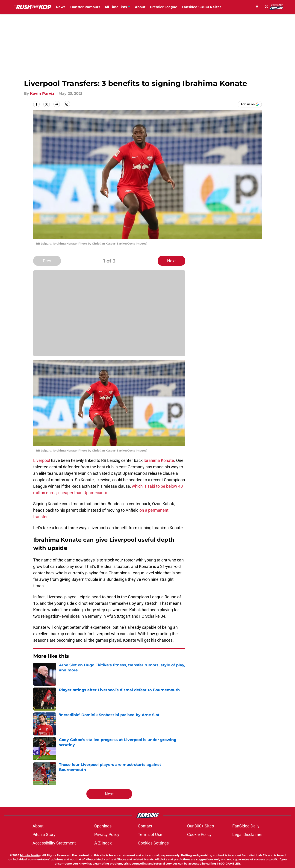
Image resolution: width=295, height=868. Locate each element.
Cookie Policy (199, 834)
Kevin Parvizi (43, 93)
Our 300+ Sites (201, 826)
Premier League (164, 7)
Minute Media (30, 855)
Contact (145, 826)
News (61, 7)
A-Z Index (103, 843)
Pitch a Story (44, 834)
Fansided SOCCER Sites (202, 7)
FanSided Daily (246, 826)
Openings (103, 826)
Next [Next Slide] (171, 261)
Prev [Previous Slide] (47, 261)
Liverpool (42, 460)
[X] (266, 6)
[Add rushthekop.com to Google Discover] (250, 104)
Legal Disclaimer (248, 834)
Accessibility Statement (54, 843)
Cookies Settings (153, 843)
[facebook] (257, 6)
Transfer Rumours (85, 7)
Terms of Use (150, 834)
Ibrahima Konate (159, 460)
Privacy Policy (107, 834)
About (140, 7)
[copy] (67, 104)
